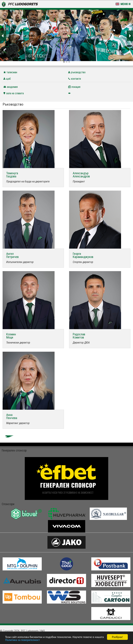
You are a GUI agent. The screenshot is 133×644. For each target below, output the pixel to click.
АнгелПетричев (12, 255)
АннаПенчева (12, 416)
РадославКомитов (79, 336)
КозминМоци (11, 336)
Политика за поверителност (22, 640)
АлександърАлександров (81, 175)
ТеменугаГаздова (12, 175)
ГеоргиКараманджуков (83, 255)
